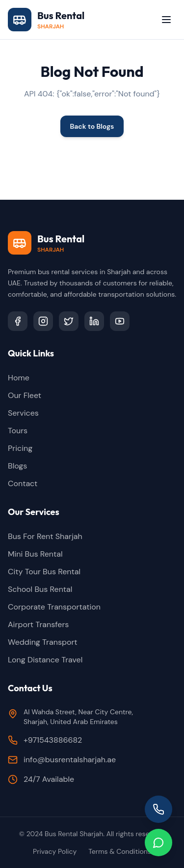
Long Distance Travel (45, 660)
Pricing (20, 448)
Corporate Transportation (54, 607)
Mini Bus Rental (35, 554)
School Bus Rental (40, 589)
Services (23, 413)
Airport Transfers (38, 624)
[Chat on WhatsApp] (158, 843)
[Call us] (158, 809)
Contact (23, 483)
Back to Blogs (92, 126)
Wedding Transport (43, 642)
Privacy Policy (55, 851)
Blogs (17, 466)
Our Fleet (25, 395)
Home (19, 378)
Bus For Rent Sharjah (45, 536)
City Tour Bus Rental (44, 572)
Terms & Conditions (120, 851)
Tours (18, 431)
